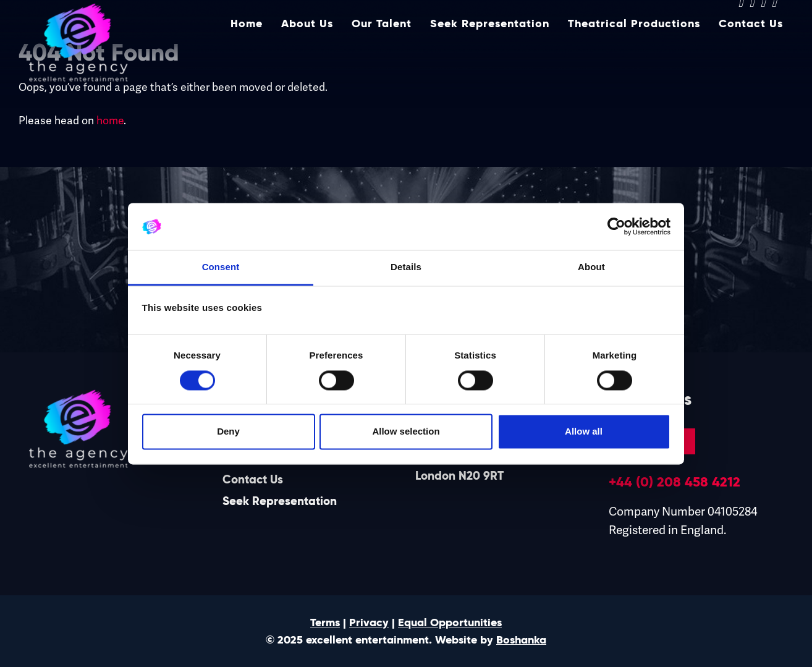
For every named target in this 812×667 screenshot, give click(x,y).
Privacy (369, 622)
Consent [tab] (221, 267)
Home (247, 54)
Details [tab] (406, 267)
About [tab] (591, 267)
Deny (228, 432)
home (110, 121)
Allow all (584, 432)
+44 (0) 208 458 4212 (675, 482)
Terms (325, 622)
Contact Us (751, 54)
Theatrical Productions (634, 54)
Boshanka (521, 640)
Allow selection (406, 432)
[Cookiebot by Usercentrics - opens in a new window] (616, 226)
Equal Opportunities (450, 622)
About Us (307, 54)
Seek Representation (490, 54)
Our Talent (382, 54)
